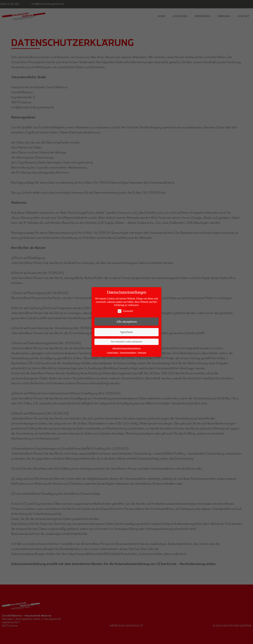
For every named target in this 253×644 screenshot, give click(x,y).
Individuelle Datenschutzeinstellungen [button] (126, 348)
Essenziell (125, 311)
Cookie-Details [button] (113, 352)
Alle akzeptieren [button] (126, 322)
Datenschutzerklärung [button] (128, 352)
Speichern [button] (127, 332)
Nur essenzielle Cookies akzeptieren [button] (126, 342)
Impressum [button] (142, 352)
